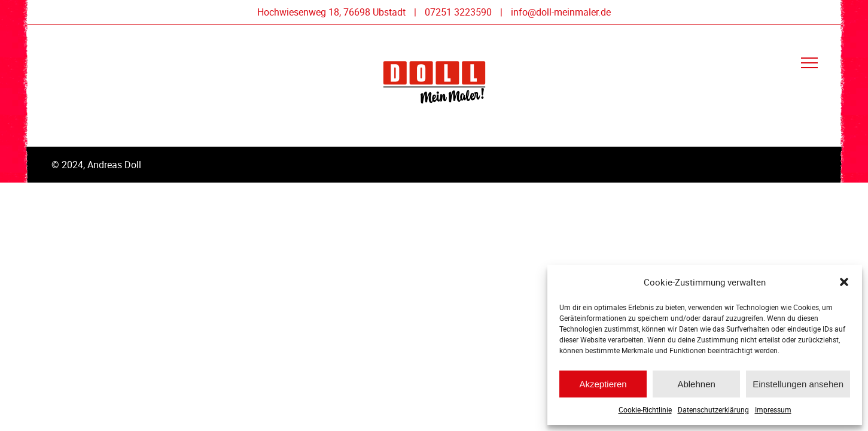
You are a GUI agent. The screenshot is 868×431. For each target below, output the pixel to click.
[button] (844, 282)
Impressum (773, 409)
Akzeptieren (603, 384)
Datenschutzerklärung (713, 409)
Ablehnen (696, 384)
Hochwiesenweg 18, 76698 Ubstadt (331, 12)
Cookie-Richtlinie (645, 409)
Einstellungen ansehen (798, 384)
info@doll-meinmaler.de (561, 12)
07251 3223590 (458, 12)
